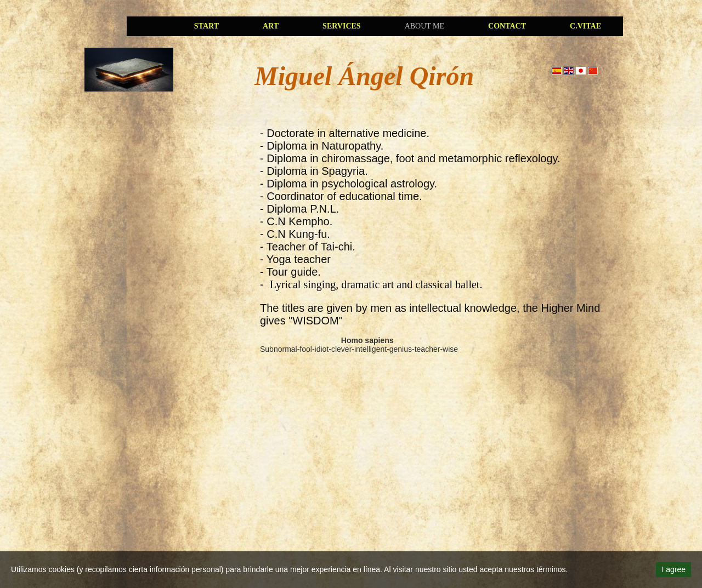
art (271, 26)
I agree (673, 569)
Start (206, 26)
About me (424, 26)
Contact (507, 26)
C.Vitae (585, 26)
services (342, 26)
